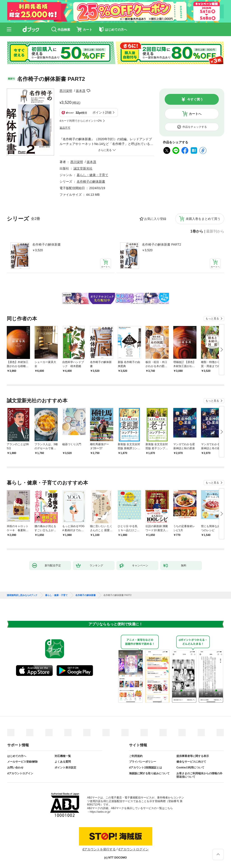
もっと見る (212, 319)
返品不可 (65, 128)
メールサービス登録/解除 (22, 762)
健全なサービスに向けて (191, 762)
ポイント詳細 (102, 112)
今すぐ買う (195, 99)
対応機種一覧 (63, 756)
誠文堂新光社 (83, 168)
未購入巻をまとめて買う (203, 219)
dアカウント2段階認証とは (146, 768)
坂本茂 (81, 91)
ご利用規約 (136, 756)
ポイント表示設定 (65, 768)
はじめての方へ (17, 756)
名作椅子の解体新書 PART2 (162, 244)
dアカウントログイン (20, 773)
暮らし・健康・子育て (92, 175)
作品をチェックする (195, 127)
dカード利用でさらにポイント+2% (81, 121)
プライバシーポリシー (143, 762)
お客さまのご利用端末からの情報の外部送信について (199, 775)
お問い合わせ (15, 768)
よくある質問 (63, 762)
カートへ (195, 114)
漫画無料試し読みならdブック (22, 595)
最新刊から (215, 231)
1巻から (197, 231)
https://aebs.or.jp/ (100, 812)
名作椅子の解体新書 (46, 244)
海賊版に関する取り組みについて (149, 773)
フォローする (88, 91)
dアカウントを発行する (99, 849)
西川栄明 (66, 91)
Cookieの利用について (190, 768)
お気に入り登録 (155, 219)
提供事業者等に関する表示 (193, 756)
